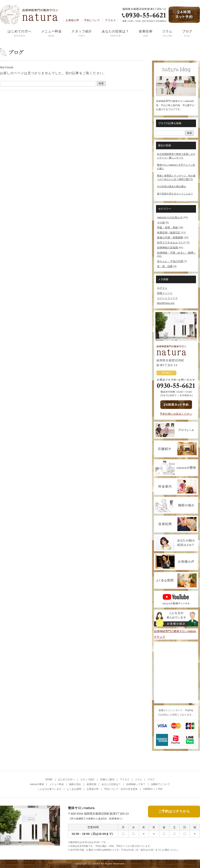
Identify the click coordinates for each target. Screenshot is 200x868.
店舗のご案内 (107, 779)
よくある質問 (74, 789)
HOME (49, 779)
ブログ (187, 33)
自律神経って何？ (136, 784)
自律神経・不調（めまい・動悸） (176, 253)
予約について (92, 20)
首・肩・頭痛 (165, 266)
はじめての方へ (20, 33)
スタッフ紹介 (82, 33)
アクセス (110, 20)
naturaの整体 (37, 784)
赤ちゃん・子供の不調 (170, 261)
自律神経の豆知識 (167, 248)
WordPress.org (166, 303)
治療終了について (160, 784)
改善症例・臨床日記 (169, 233)
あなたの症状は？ (115, 33)
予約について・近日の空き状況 (121, 789)
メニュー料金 (51, 33)
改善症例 (146, 33)
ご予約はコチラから (174, 811)
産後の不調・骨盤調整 (170, 238)
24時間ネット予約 (153, 789)
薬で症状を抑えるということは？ (175, 194)
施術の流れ (75, 784)
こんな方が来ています (49, 789)
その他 (161, 223)
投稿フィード (165, 293)
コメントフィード (167, 298)
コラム (167, 33)
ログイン (162, 288)
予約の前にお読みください (176, 414)
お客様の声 (72, 20)
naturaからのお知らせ (170, 217)
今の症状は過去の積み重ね (171, 186)
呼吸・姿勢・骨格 (167, 228)
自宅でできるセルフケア (171, 243)
